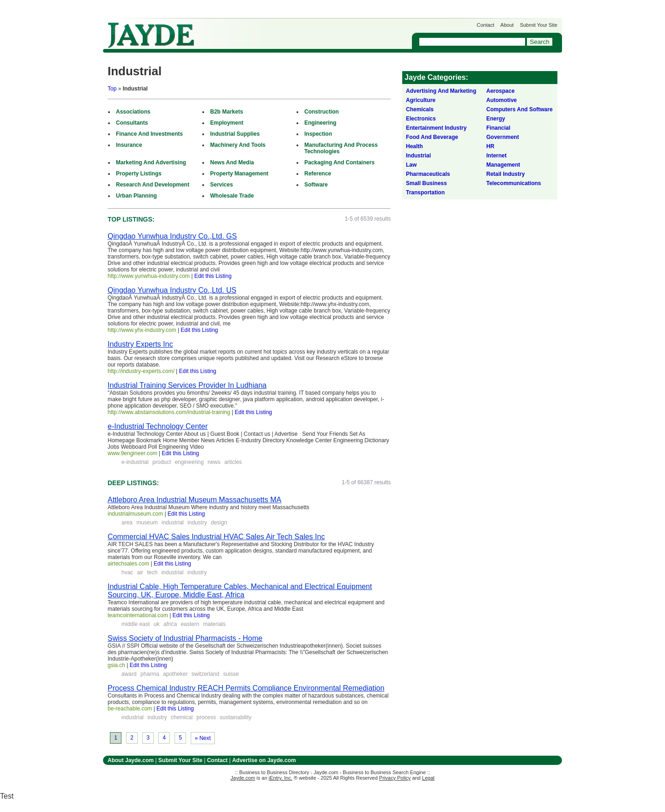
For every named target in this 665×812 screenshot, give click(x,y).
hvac (127, 572)
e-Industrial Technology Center (158, 426)
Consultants (132, 123)
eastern (190, 624)
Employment (227, 123)
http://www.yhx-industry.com (142, 330)
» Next (203, 738)
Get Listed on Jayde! (260, 31)
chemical (182, 717)
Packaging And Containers (339, 162)
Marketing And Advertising (151, 162)
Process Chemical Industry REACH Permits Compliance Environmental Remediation (246, 688)
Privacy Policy (395, 778)
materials (215, 624)
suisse (231, 674)
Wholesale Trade (232, 196)
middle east (136, 624)
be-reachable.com (130, 709)
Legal (428, 778)
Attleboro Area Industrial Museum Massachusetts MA (194, 500)
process (206, 717)
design (219, 523)
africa (170, 624)
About (507, 25)
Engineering (320, 123)
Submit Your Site (539, 25)
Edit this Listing (213, 276)
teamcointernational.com (138, 615)
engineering (189, 462)
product (162, 462)
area (127, 523)
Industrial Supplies (235, 134)
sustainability (236, 717)
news (214, 462)
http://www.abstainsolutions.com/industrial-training (169, 412)
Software (316, 185)
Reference (318, 174)
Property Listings (139, 174)
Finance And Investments (149, 134)
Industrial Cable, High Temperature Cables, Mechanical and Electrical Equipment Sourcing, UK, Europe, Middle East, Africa (240, 591)
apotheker (175, 674)
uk (157, 624)
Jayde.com (151, 35)
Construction (322, 112)
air (140, 572)
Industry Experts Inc (140, 344)
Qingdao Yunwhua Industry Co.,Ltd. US (172, 290)
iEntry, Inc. (281, 778)
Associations (133, 112)
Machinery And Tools (238, 145)
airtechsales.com (128, 564)
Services (221, 185)
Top (112, 89)
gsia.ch (116, 665)
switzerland (206, 674)
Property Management (239, 174)
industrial (173, 523)
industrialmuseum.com (135, 514)
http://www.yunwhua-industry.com (149, 276)
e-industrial (135, 462)
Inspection (318, 134)
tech (152, 572)
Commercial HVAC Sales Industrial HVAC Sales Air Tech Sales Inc (216, 537)
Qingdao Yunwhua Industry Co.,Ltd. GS (172, 236)
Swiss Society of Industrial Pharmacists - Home (185, 638)
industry (197, 523)
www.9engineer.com (132, 453)
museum (147, 523)
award (129, 674)
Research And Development (153, 185)
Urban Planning (136, 196)
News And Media (232, 162)
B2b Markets (227, 112)
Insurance (129, 145)
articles (233, 462)
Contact (485, 25)
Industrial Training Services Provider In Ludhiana (187, 385)
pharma (150, 674)
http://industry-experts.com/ (141, 371)
